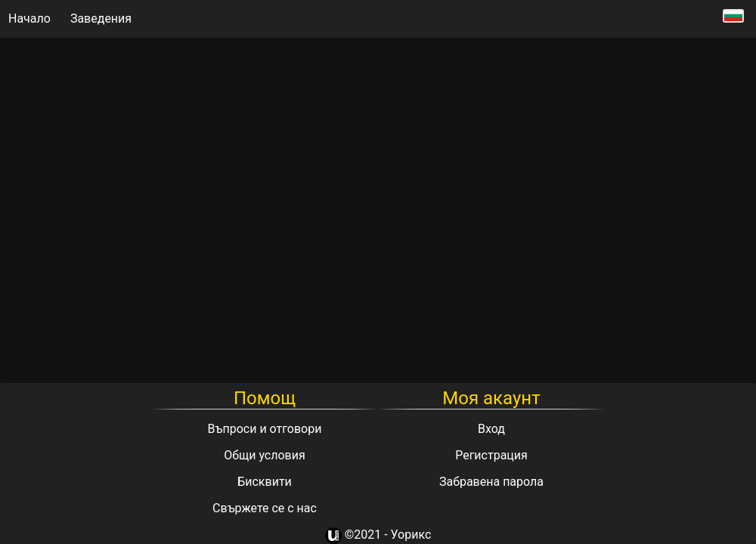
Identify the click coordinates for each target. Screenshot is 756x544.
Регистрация (491, 455)
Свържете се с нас (265, 508)
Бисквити (265, 482)
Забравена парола (491, 482)
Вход (491, 429)
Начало (29, 19)
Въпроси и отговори (265, 429)
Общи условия (265, 455)
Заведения (101, 19)
